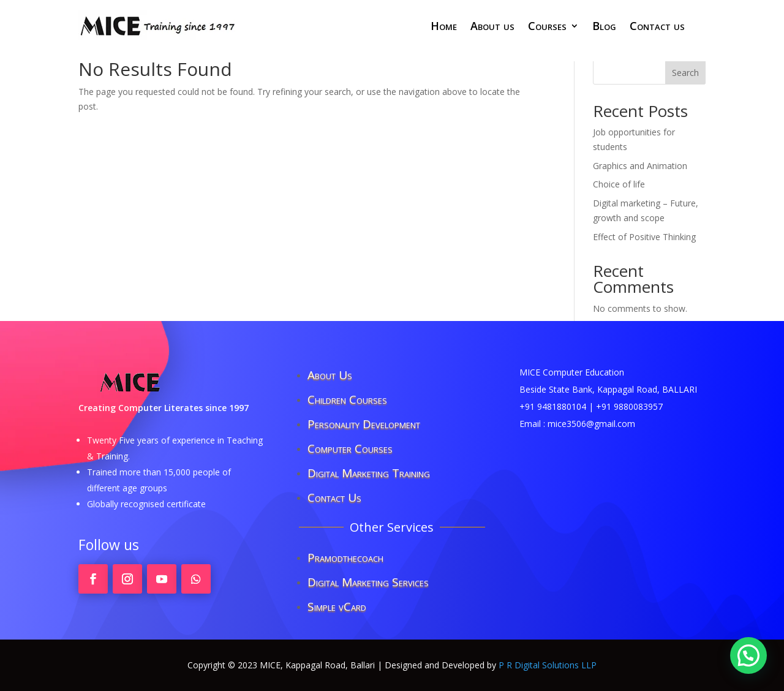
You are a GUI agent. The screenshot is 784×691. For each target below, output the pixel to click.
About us (492, 27)
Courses (547, 27)
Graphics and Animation (640, 166)
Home (444, 27)
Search (685, 73)
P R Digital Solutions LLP (548, 665)
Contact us (657, 27)
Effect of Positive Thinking (644, 237)
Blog (604, 27)
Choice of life (619, 184)
